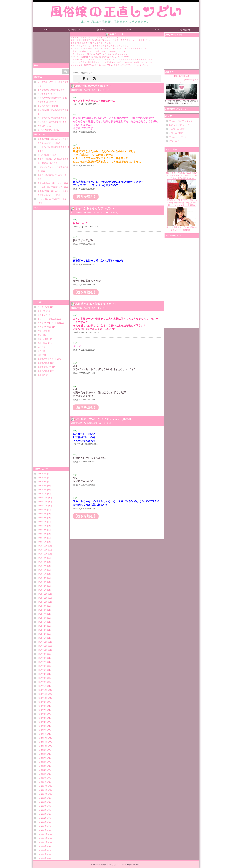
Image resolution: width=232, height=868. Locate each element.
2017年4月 (42, 674)
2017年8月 (42, 658)
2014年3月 (42, 822)
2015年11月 (43, 742)
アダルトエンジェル (178, 137)
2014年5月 (42, 814)
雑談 (40, 355)
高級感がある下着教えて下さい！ (96, 304)
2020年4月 (42, 530)
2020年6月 (42, 522)
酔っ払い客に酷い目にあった (50, 130)
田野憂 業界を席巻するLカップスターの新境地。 (93, 43)
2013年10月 (43, 842)
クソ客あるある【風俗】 (48, 106)
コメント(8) (104, 90)
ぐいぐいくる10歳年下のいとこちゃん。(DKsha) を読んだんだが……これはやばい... (109, 65)
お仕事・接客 (43, 307)
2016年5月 (42, 718)
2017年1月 (42, 686)
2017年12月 (43, 642)
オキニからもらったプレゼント (95, 208)
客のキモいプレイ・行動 (48, 323)
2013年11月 (43, 838)
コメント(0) (104, 308)
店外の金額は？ (44, 155)
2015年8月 (42, 754)
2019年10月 (43, 554)
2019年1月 (42, 590)
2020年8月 (42, 514)
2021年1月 (42, 494)
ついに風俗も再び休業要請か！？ (52, 122)
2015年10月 (43, 746)
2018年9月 (42, 606)
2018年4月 (42, 626)
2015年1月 (42, 782)
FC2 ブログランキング (179, 125)
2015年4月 (42, 770)
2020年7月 (42, 518)
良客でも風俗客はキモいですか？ (52, 175)
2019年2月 (42, 586)
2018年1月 (42, 638)
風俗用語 (41, 375)
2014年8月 (42, 802)
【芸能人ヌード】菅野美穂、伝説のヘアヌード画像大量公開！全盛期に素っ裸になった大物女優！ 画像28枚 (182, 193)
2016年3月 (42, 726)
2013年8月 (42, 850)
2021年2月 (42, 490)
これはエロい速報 (177, 129)
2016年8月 (42, 706)
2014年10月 (43, 794)
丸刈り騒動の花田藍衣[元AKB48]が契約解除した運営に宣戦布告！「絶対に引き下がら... (111, 40)
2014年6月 (42, 810)
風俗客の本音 (43, 371)
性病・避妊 (42, 331)
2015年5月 (42, 766)
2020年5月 (42, 526)
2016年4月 (42, 722)
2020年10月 (43, 506)
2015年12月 (43, 738)
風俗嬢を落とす (44, 367)
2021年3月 (42, 486)
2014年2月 (42, 826)
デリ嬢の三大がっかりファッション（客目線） (105, 419)
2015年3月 (42, 774)
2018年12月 (43, 594)
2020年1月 (42, 542)
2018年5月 (42, 622)
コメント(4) (106, 423)
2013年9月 (42, 846)
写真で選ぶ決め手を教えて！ (93, 86)
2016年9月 (42, 702)
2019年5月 (42, 574)
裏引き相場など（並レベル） (50, 183)
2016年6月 (42, 714)
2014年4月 (42, 818)
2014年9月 (42, 798)
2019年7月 (42, 566)
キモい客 (41, 311)
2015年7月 (42, 758)
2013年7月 (42, 854)
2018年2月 (42, 634)
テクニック (42, 315)
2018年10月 (43, 602)
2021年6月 (42, 474)
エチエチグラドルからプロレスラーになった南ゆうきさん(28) (99, 38)
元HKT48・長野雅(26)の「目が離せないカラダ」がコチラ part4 (100, 57)
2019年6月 (42, 570)
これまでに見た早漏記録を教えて (52, 118)
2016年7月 (42, 710)
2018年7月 (42, 614)
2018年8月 (42, 610)
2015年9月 (42, 750)
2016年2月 (42, 730)
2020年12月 (43, 498)
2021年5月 (42, 478)
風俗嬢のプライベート (47, 359)
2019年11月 (43, 550)
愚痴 (40, 335)
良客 (40, 351)
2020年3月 (42, 534)
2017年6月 (42, 666)
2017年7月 (42, 662)
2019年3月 (42, 582)
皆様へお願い (43, 339)
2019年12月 (43, 546)
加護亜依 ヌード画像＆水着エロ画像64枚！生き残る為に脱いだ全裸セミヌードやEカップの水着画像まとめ (182, 166)
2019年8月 (42, 562)
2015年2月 (42, 778)
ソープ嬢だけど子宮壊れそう (50, 187)
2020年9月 (42, 510)
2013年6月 (42, 858)
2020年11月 (43, 502)
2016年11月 (43, 694)
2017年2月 (42, 682)
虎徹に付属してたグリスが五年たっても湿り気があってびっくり (100, 46)
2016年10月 (43, 698)
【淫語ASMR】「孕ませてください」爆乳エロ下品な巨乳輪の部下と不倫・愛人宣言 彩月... (113, 59)
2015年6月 (42, 762)
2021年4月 (42, 482)
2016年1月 (42, 734)
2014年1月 (42, 830)
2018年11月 (43, 598)
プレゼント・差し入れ (47, 319)
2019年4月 (42, 578)
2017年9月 (42, 654)
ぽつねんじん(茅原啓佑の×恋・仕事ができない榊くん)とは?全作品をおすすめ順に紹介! (110, 49)
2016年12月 (43, 690)
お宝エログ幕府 (176, 133)
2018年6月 (42, 618)
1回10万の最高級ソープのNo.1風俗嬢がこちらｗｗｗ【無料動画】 (181, 219)
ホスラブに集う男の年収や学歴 (51, 90)
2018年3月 (42, 630)
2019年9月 (42, 558)
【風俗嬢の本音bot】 (182, 76)
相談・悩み (42, 343)
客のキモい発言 (44, 327)
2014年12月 (43, 786)
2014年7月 (42, 806)
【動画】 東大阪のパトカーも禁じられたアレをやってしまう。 (99, 51)
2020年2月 (42, 538)
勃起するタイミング (46, 94)
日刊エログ (174, 141)
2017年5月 (42, 670)
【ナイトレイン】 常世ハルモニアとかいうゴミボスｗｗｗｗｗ (99, 54)
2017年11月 (43, 646)
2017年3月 (42, 678)
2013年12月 (43, 834)
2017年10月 (43, 650)
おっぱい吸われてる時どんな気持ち (53, 199)
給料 (40, 347)
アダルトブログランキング (181, 121)
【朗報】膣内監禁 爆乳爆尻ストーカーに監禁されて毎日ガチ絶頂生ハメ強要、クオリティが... (113, 62)
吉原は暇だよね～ (45, 126)
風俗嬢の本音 (43, 363)
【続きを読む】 (85, 197)
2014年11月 (43, 790)
